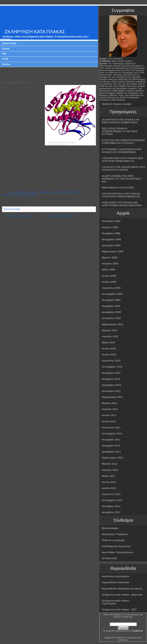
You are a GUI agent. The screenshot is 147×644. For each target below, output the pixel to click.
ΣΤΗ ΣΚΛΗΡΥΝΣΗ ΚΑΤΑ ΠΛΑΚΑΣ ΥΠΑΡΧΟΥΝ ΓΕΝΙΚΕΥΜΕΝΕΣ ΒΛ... (122, 195)
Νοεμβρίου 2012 (111, 512)
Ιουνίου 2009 (109, 276)
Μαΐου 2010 (108, 342)
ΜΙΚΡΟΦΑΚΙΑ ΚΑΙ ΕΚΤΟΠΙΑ (118, 188)
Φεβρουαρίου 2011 (113, 397)
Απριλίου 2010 (110, 336)
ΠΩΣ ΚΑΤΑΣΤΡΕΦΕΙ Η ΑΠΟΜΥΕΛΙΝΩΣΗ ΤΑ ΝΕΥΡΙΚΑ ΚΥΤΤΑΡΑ (120, 131)
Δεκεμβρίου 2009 (111, 312)
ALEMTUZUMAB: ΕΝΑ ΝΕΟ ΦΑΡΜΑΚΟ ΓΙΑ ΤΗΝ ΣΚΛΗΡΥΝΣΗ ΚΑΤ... (121, 179)
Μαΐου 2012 (108, 476)
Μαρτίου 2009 (110, 258)
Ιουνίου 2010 (109, 349)
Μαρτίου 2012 (110, 464)
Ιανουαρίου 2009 (111, 245)
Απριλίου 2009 (110, 264)
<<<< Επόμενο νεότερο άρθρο (17, 216)
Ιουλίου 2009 (109, 282)
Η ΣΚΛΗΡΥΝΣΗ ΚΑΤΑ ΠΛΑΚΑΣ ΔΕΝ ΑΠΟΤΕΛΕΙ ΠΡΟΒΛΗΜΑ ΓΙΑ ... (122, 160)
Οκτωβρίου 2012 (111, 506)
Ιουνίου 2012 (109, 482)
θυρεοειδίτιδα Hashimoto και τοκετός (122, 589)
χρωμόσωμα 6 (23, 195)
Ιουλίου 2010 (109, 355)
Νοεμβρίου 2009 (111, 306)
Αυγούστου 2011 (111, 427)
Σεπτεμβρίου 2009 (112, 294)
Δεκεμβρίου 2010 (111, 385)
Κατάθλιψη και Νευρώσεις (116, 546)
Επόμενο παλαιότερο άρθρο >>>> (62, 216)
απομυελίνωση (32, 192)
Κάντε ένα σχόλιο (12, 209)
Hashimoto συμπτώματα (115, 576)
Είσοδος (6, 64)
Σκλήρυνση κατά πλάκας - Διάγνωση (122, 595)
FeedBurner (137, 631)
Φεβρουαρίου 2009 (113, 251)
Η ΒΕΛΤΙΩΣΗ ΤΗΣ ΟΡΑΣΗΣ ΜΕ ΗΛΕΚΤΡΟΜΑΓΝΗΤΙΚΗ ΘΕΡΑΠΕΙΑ (122, 204)
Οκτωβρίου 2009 (111, 300)
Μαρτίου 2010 (110, 330)
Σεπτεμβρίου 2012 (112, 500)
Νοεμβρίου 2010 (111, 379)
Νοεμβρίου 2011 (111, 446)
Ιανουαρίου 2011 (111, 391)
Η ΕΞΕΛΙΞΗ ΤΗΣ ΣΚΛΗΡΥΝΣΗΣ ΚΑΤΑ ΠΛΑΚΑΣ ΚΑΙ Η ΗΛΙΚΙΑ (124, 168)
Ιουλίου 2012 (109, 488)
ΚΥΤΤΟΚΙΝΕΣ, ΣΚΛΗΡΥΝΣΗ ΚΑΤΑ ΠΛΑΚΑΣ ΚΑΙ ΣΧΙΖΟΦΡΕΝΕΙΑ (122, 151)
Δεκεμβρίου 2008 (111, 239)
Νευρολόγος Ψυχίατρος (115, 534)
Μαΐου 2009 (108, 270)
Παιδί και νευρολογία (113, 540)
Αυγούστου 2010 (111, 361)
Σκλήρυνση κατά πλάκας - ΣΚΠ (119, 610)
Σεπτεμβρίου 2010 (112, 367)
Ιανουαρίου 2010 (111, 318)
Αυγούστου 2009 (111, 288)
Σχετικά (6, 49)
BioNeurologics (110, 528)
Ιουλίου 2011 (109, 421)
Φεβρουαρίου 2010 (113, 324)
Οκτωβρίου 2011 (111, 440)
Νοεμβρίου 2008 (111, 233)
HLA (33, 195)
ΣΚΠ (77, 192)
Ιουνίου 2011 (109, 415)
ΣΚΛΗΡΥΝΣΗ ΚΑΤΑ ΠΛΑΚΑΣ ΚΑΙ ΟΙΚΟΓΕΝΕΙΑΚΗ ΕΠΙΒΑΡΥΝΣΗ (121, 121)
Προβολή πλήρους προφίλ (117, 104)
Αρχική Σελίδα (9, 43)
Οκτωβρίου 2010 (111, 373)
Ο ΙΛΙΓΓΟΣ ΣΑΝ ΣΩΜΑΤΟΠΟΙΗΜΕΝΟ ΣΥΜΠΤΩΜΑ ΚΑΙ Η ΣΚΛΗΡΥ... (123, 142)
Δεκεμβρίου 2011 (111, 452)
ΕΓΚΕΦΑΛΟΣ (109, 558)
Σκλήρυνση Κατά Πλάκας (62, 192)
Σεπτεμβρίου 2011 (112, 434)
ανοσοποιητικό (17, 192)
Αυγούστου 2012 (111, 494)
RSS (4, 54)
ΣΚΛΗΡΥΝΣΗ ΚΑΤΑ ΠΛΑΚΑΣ (35, 32)
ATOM (5, 59)
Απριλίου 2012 (110, 470)
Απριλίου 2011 (110, 409)
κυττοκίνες (45, 192)
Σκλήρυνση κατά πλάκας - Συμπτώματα (116, 602)
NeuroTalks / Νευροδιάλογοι (117, 552)
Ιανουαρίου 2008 (111, 221)
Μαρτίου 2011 (110, 403)
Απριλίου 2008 (110, 227)
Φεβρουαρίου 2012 (113, 458)
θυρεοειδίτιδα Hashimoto (116, 582)
